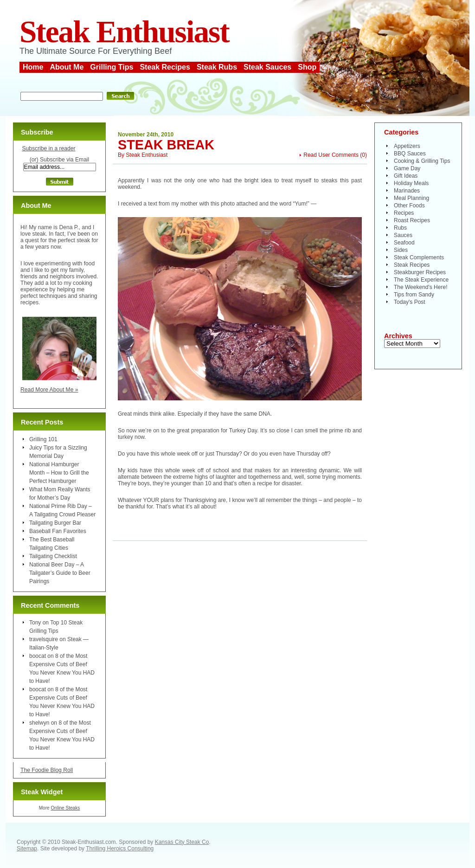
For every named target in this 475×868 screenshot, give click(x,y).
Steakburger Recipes (420, 272)
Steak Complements (419, 257)
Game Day (407, 168)
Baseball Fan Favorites (58, 531)
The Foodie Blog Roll (47, 770)
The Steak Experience (421, 280)
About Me (67, 67)
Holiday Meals (411, 183)
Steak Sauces (267, 67)
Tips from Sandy (414, 295)
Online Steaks (65, 808)
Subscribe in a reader (48, 148)
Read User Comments (331, 155)
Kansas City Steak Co (182, 842)
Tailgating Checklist (53, 556)
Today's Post (410, 302)
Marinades (407, 191)
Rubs (400, 228)
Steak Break (166, 145)
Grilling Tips (112, 67)
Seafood (404, 243)
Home (33, 67)
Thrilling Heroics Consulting (120, 849)
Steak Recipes (165, 67)
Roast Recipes (412, 220)
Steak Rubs (217, 67)
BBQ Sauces (410, 154)
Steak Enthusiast (124, 32)
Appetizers (407, 146)
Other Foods (409, 206)
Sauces (403, 235)
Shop (307, 67)
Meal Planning (411, 198)
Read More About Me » (49, 390)
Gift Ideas (406, 176)
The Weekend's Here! (420, 287)
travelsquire (44, 639)
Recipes (404, 213)
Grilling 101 (43, 439)
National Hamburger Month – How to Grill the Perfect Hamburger (59, 473)
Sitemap (27, 849)
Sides (401, 250)
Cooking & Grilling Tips (422, 161)
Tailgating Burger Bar (55, 523)
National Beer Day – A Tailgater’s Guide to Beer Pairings (60, 573)
